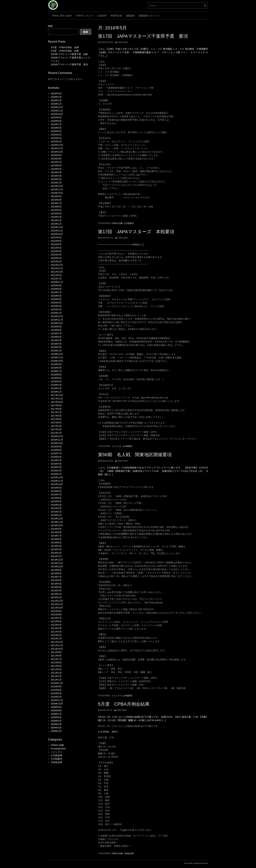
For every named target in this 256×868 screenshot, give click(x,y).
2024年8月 (56, 159)
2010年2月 (56, 697)
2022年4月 (56, 251)
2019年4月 (56, 344)
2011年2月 (56, 676)
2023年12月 (57, 186)
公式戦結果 (56, 755)
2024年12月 (57, 145)
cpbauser (122, 42)
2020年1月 (56, 313)
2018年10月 (57, 361)
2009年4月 (56, 724)
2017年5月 (56, 419)
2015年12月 (57, 477)
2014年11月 (57, 522)
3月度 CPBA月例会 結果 (65, 51)
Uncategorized (58, 749)
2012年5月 (56, 625)
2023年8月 (56, 200)
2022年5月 (56, 248)
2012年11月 (57, 604)
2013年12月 (57, 560)
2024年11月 (57, 148)
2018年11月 (57, 357)
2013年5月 (56, 584)
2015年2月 (56, 512)
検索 (50, 26)
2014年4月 (56, 546)
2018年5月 (56, 378)
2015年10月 (57, 484)
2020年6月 (56, 296)
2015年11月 (57, 481)
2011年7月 (56, 659)
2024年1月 (56, 183)
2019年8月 (56, 330)
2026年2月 (56, 100)
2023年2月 (56, 220)
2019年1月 (56, 351)
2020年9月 (56, 285)
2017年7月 (56, 412)
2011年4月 (56, 669)
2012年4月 (56, 628)
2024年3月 (56, 176)
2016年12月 (57, 436)
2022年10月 (57, 234)
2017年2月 (56, 429)
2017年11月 (57, 399)
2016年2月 (56, 471)
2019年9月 (56, 327)
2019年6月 (56, 337)
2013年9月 (56, 570)
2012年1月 (56, 639)
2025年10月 (57, 114)
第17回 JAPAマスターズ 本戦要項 (136, 232)
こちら (101, 62)
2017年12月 (57, 395)
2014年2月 (56, 553)
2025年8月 (56, 121)
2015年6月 (56, 498)
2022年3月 (56, 255)
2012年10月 (57, 608)
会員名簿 (102, 16)
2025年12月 (57, 107)
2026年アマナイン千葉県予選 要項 (69, 64)
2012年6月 (56, 621)
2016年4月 (56, 464)
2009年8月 (56, 710)
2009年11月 (57, 700)
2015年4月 (56, 505)
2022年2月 (56, 258)
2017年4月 (56, 423)
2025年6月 (56, 128)
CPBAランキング (85, 16)
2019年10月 (57, 323)
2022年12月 (57, 227)
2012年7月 (56, 618)
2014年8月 (56, 532)
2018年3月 (56, 385)
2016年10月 (57, 443)
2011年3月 (56, 673)
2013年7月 (56, 577)
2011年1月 (56, 680)
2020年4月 (56, 303)
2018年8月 (56, 368)
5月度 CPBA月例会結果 (124, 704)
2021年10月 (57, 272)
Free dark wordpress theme (196, 863)
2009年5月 (56, 721)
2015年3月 (56, 508)
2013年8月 (56, 573)
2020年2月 (56, 309)
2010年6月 (56, 690)
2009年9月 (56, 707)
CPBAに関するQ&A (62, 16)
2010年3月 (56, 693)
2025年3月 (56, 138)
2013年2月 (56, 594)
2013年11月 (57, 563)
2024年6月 (56, 166)
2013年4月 (56, 587)
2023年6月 (56, 207)
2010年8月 (56, 687)
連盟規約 (130, 16)
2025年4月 (56, 135)
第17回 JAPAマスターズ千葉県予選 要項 (143, 36)
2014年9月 (56, 529)
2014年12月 (57, 519)
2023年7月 (56, 203)
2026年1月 (56, 104)
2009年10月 (57, 704)
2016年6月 (56, 457)
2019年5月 (56, 340)
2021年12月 (57, 265)
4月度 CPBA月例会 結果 (65, 47)
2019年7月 (56, 333)
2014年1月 (56, 556)
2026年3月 (56, 97)
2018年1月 (56, 392)
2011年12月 (57, 642)
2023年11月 (57, 189)
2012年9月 (56, 611)
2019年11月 (57, 320)
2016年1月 (56, 474)
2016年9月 (56, 447)
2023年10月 (57, 193)
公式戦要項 (129, 223)
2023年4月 (56, 213)
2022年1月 (56, 261)
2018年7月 (56, 371)
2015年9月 (56, 488)
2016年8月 (56, 450)
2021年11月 (57, 268)
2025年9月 (56, 118)
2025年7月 (56, 124)
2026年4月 (56, 94)
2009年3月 (56, 728)
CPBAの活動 (117, 223)
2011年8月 (56, 656)
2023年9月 (56, 196)
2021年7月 (56, 279)
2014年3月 (56, 549)
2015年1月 (56, 515)
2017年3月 (56, 426)
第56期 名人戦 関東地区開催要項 (135, 455)
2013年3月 (56, 591)
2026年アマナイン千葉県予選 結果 (69, 54)
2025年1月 (56, 142)
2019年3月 (56, 347)
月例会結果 (129, 853)
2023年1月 (56, 224)
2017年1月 (56, 433)
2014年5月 (56, 543)
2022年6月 (56, 244)
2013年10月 (57, 567)
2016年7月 (56, 453)
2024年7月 (56, 162)
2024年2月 (56, 179)
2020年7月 (56, 292)
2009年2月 (56, 731)
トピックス (117, 446)
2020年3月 (56, 306)
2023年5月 (56, 210)
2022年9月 (56, 237)
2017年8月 (56, 409)
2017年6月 (56, 416)
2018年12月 (57, 354)
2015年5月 (56, 501)
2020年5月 (56, 299)
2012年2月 (56, 635)
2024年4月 (56, 172)
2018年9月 (56, 364)
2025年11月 (57, 111)
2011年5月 (56, 666)
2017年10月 (57, 402)
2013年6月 (56, 580)
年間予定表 (116, 16)
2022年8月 (56, 241)
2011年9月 (56, 652)
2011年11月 (57, 645)
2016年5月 (56, 460)
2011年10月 (57, 649)
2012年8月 (56, 615)
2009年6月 (56, 717)
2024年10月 (57, 152)
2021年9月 (56, 275)
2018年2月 (56, 388)
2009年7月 (56, 714)
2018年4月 (56, 381)
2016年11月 (57, 440)
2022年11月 (57, 231)
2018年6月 (56, 375)
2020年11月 (57, 282)
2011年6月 (56, 663)
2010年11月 (57, 683)
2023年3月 (56, 217)
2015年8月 (56, 491)
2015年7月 (56, 495)
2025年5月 (56, 131)
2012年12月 (57, 601)
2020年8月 (56, 289)
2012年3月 (56, 632)
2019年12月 (57, 316)
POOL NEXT (111, 732)
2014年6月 (56, 539)
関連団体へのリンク (149, 16)
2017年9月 (56, 405)
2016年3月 (56, 467)
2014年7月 (56, 536)
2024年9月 (56, 155)
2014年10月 (57, 525)
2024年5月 (56, 169)
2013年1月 (56, 597)
